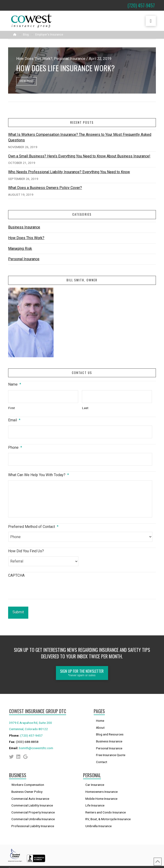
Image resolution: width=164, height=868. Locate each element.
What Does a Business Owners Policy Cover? (45, 188)
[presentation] (43, 590)
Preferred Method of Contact (33, 527)
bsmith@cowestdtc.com (36, 744)
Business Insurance (24, 227)
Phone (15, 447)
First (12, 408)
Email (14, 420)
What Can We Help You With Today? (39, 475)
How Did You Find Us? (26, 551)
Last (85, 408)
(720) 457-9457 (31, 731)
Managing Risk (20, 249)
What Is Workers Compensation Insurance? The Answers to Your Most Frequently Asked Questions (80, 137)
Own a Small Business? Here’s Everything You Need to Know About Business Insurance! (79, 156)
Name (15, 384)
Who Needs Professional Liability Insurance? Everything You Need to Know (69, 172)
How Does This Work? (26, 238)
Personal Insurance (24, 259)
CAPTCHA (16, 575)
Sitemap (150, 865)
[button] (151, 21)
